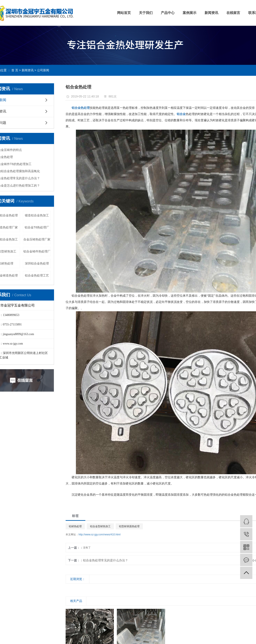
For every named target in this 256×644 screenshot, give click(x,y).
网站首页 (124, 13)
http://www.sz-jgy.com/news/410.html (99, 535)
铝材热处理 (75, 526)
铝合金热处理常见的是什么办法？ (105, 560)
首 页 (15, 70)
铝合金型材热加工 (100, 526)
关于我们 (146, 13)
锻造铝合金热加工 (37, 215)
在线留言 (233, 13)
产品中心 (168, 13)
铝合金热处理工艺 (37, 275)
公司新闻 (43, 70)
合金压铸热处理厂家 (37, 239)
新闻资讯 (211, 13)
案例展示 (190, 13)
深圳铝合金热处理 (37, 263)
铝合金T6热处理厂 (37, 227)
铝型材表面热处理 (129, 526)
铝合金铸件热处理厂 (37, 251)
